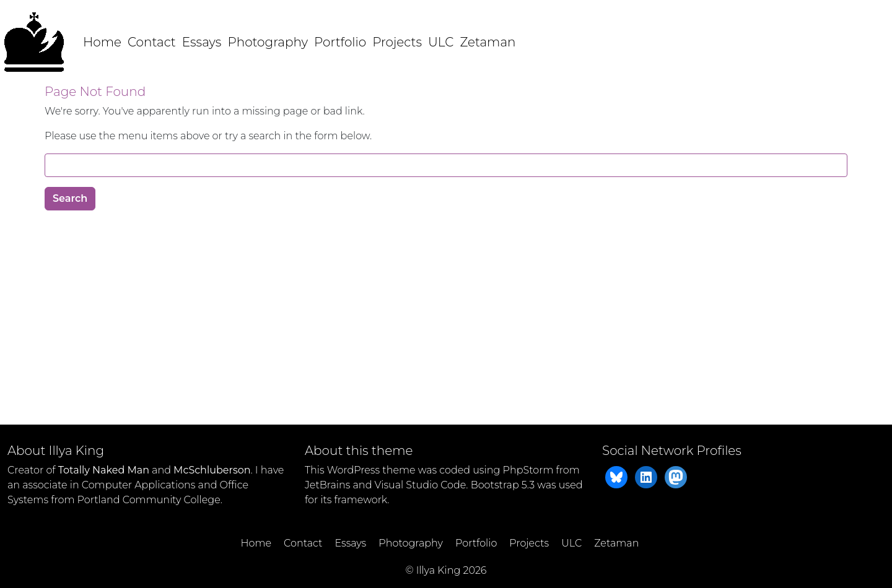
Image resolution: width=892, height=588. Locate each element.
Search (70, 198)
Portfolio (340, 42)
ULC (441, 42)
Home (102, 42)
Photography (268, 42)
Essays (202, 42)
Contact (152, 42)
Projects (397, 42)
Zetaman (488, 42)
